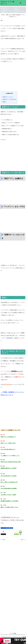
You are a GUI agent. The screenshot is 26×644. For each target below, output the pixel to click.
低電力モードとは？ (8, 97)
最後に (5, 102)
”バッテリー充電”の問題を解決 (7, 528)
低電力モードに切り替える (10, 99)
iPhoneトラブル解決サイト (8, 3)
